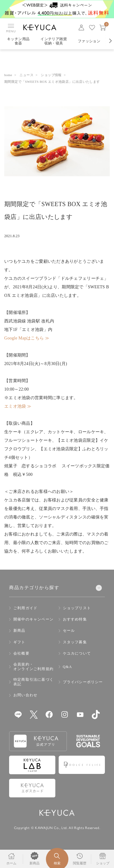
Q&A (67, 667)
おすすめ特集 (75, 619)
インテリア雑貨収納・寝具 (54, 41)
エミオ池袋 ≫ (18, 406)
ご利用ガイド (25, 608)
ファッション (89, 41)
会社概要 (21, 653)
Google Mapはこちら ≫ (27, 338)
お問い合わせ (25, 695)
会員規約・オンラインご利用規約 (33, 667)
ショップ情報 (51, 75)
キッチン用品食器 (18, 41)
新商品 (19, 631)
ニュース (26, 75)
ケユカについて (77, 653)
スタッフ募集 (75, 642)
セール (69, 631)
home (8, 75)
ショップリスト (77, 608)
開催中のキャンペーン (33, 619)
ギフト (19, 642)
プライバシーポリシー (83, 682)
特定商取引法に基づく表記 (33, 682)
